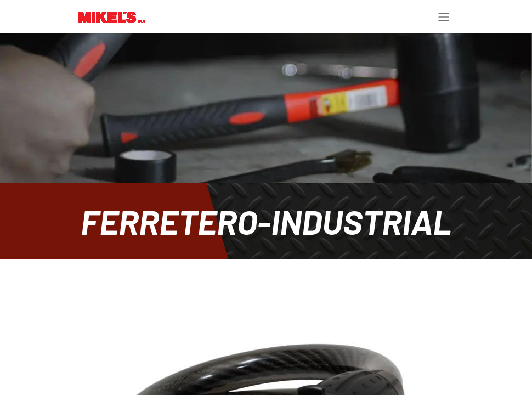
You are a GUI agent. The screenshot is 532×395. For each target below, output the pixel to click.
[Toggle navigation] (444, 16)
